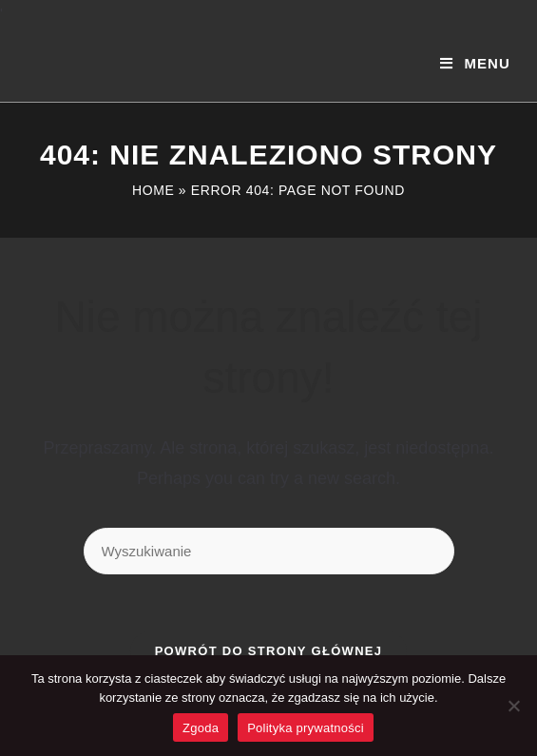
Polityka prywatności (306, 728)
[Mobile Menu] (475, 64)
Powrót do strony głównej (269, 651)
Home (153, 190)
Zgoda (201, 728)
